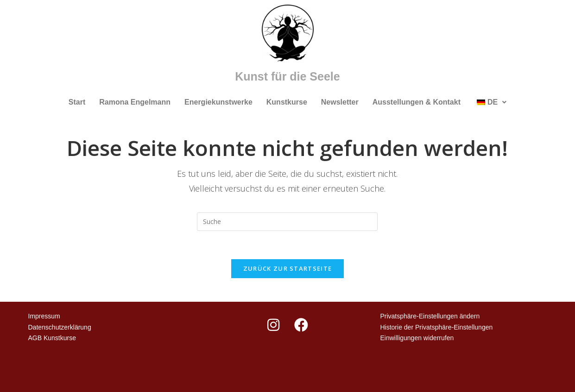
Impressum (44, 316)
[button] (490, 102)
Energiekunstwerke (218, 102)
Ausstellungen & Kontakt (417, 102)
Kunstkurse (287, 102)
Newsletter (340, 102)
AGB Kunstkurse (52, 338)
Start (77, 102)
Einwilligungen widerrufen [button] (417, 338)
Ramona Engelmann (135, 102)
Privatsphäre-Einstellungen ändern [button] (430, 316)
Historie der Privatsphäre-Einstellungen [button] (436, 327)
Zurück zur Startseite (287, 268)
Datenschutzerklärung (60, 327)
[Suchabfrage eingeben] (287, 222)
